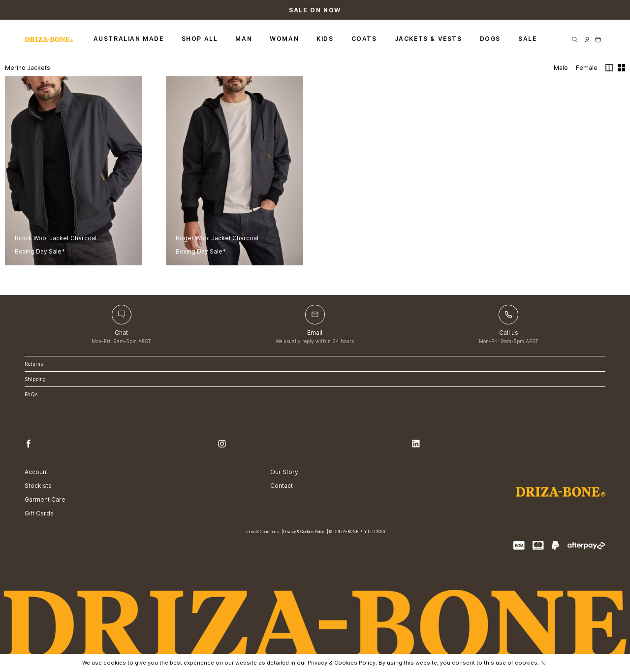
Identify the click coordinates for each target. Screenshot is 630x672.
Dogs (490, 39)
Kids (325, 39)
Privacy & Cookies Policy (303, 532)
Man (244, 39)
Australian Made (129, 39)
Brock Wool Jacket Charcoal (56, 238)
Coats (364, 39)
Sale (527, 39)
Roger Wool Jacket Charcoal (217, 238)
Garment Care (45, 499)
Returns (34, 364)
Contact (282, 486)
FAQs (31, 394)
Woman (284, 39)
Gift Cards (39, 513)
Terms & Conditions (262, 532)
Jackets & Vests (428, 39)
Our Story (284, 472)
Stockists (38, 486)
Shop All (200, 39)
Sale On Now (315, 10)
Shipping (35, 379)
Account (36, 472)
